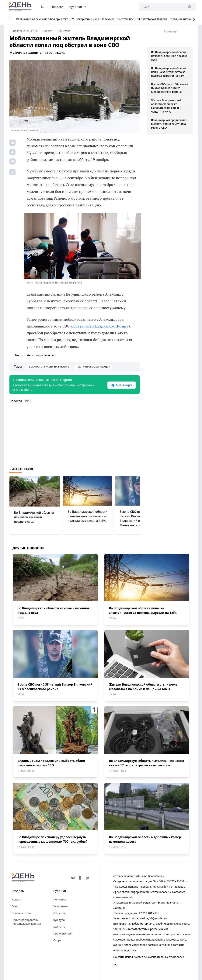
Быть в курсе (122, 385)
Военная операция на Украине (49, 367)
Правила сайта (21, 913)
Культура (59, 920)
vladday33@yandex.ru (153, 918)
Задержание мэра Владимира (95, 19)
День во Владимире (21, 7)
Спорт (57, 940)
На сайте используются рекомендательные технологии (149, 957)
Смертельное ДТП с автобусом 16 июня (142, 19)
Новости (57, 7)
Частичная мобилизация (93, 367)
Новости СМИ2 (20, 401)
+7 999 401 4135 (149, 913)
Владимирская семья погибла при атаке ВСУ (45, 19)
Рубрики (78, 7)
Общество (60, 913)
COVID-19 (59, 927)
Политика (60, 899)
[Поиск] (162, 7)
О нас (15, 906)
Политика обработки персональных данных (26, 922)
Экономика (61, 906)
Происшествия (63, 933)
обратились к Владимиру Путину (100, 326)
